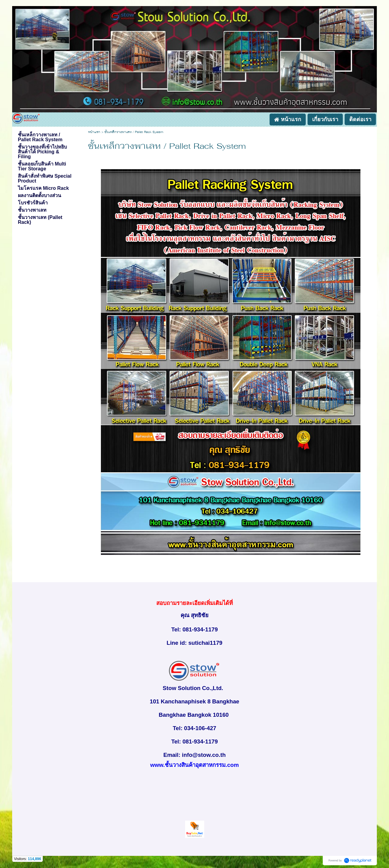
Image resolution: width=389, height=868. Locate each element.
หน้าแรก (94, 132)
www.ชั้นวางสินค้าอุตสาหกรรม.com (194, 765)
